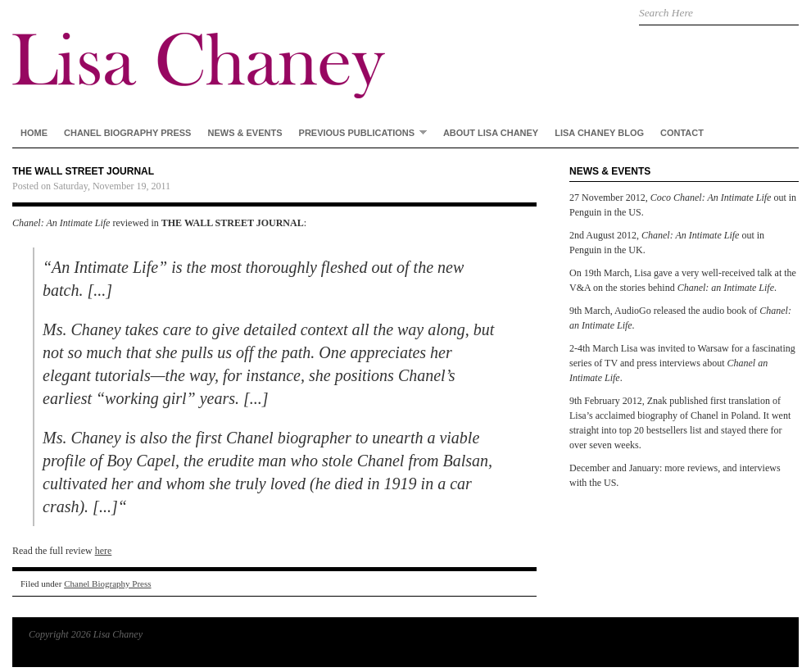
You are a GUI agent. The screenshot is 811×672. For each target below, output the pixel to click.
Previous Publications (359, 132)
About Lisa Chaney (491, 133)
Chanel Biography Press (127, 133)
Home (34, 133)
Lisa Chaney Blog (599, 133)
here (104, 551)
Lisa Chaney (274, 49)
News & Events (245, 133)
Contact (682, 133)
